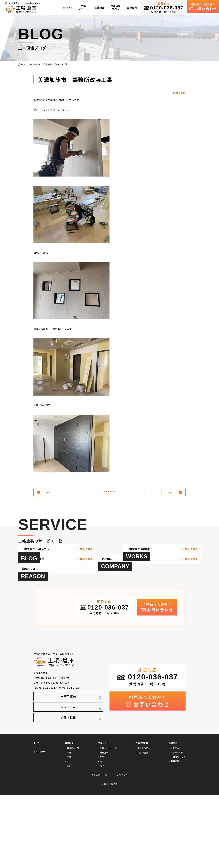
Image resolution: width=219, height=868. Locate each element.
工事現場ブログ (178, 830)
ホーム (37, 816)
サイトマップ (123, 848)
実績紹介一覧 (73, 821)
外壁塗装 (104, 825)
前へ (49, 492)
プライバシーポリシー (100, 848)
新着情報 (175, 834)
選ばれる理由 (144, 821)
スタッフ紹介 (177, 825)
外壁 (69, 825)
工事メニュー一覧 (108, 821)
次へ (170, 492)
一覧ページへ (110, 492)
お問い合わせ (40, 824)
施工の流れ (143, 825)
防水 (69, 838)
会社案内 (175, 821)
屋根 (69, 830)
